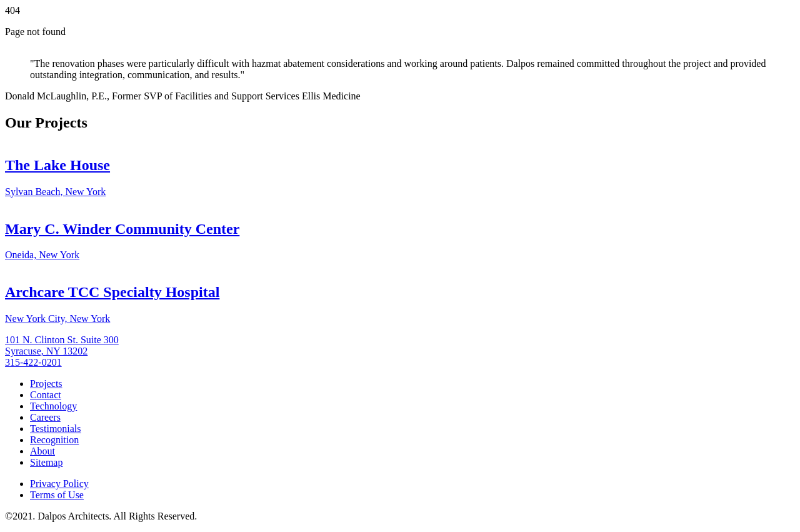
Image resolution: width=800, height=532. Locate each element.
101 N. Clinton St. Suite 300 (62, 340)
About (42, 451)
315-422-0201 (33, 362)
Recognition (54, 440)
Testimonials (56, 429)
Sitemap (46, 462)
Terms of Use (57, 495)
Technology (53, 406)
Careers (45, 417)
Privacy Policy (59, 484)
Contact (46, 395)
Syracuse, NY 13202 (46, 351)
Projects (46, 384)
